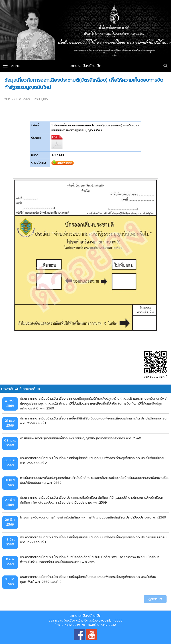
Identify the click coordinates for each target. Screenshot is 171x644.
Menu (11, 66)
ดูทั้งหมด (155, 599)
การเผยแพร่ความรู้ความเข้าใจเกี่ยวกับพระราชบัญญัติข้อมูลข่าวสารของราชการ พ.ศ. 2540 (81, 438)
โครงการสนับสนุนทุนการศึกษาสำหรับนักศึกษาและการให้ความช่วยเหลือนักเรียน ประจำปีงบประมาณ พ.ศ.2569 (93, 517)
